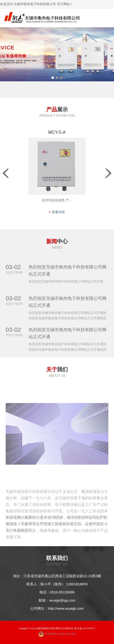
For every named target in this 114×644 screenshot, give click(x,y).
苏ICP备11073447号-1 (85, 628)
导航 (105, 18)
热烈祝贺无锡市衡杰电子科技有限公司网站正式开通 (68, 276)
